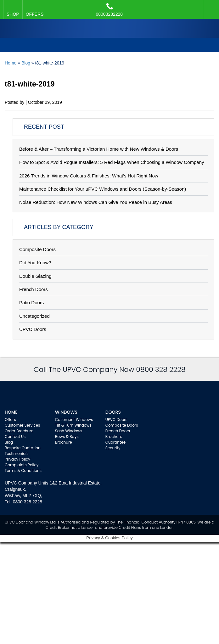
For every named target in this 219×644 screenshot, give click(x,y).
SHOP (13, 14)
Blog (26, 63)
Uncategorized (34, 316)
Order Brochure (19, 431)
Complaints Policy (22, 465)
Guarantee (116, 442)
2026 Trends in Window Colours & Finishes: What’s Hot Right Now (89, 176)
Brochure (64, 442)
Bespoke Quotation (23, 448)
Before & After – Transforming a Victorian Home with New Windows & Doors (99, 149)
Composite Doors (37, 249)
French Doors (34, 289)
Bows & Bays (67, 437)
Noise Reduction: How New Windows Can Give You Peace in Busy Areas (96, 202)
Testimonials (17, 454)
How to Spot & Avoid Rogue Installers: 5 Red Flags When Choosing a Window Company (112, 162)
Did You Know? (35, 263)
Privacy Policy (17, 459)
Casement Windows (74, 420)
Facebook (210, 6)
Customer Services (22, 425)
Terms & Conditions (23, 470)
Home (11, 63)
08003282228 (109, 9)
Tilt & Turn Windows (73, 425)
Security (113, 448)
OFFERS (35, 14)
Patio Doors (31, 302)
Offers (10, 420)
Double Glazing (35, 276)
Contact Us (15, 437)
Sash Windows (69, 431)
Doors (113, 412)
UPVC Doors (33, 329)
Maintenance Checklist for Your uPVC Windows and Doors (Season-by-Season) (103, 189)
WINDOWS (66, 412)
